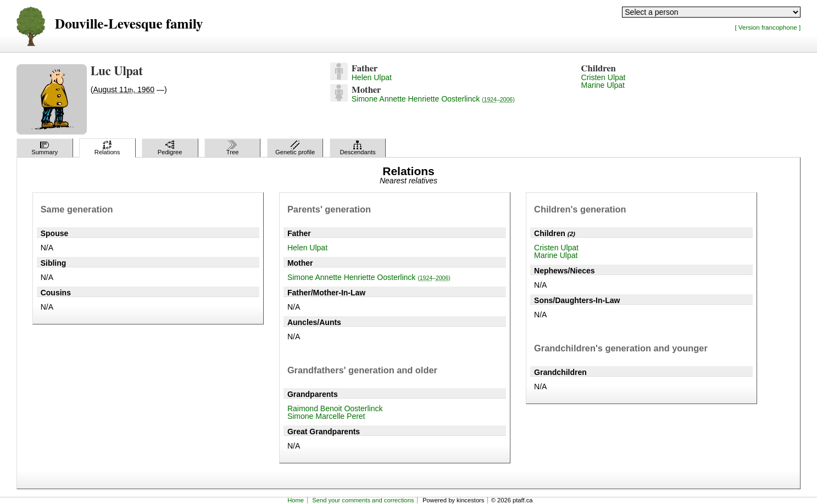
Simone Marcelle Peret (326, 416)
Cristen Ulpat (604, 77)
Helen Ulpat (372, 77)
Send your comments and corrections (363, 500)
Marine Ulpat (603, 85)
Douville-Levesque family (129, 24)
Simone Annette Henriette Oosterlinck (433, 99)
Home (296, 500)
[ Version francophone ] (768, 27)
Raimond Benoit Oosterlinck (335, 408)
